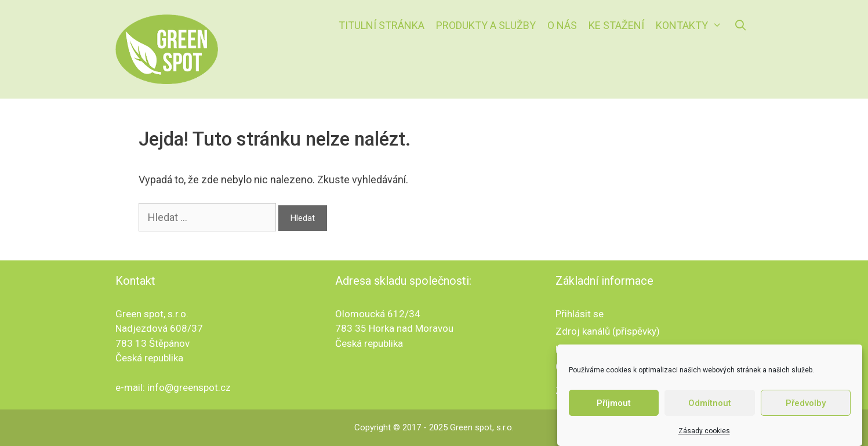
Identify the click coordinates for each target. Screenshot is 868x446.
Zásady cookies (704, 431)
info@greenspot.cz (189, 387)
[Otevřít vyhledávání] (740, 26)
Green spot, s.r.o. (482, 427)
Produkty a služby (486, 25)
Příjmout (614, 403)
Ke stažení (616, 25)
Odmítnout (710, 403)
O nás (562, 25)
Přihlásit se (580, 314)
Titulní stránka (382, 25)
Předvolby (806, 403)
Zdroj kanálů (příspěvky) (608, 331)
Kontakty (692, 26)
